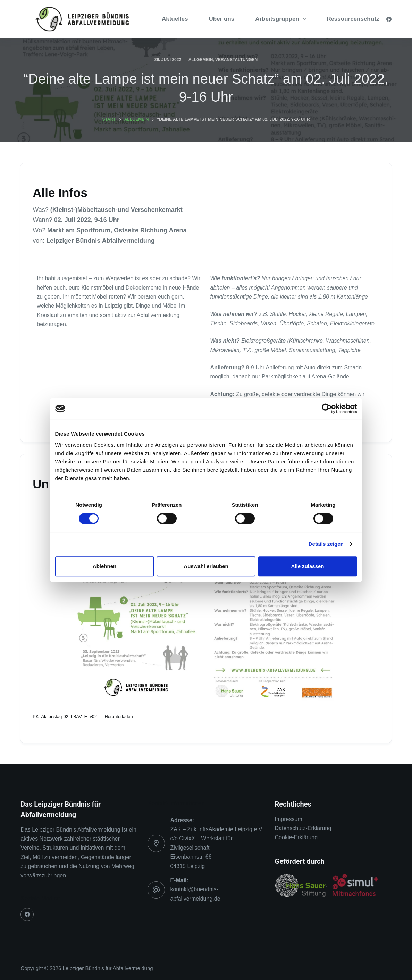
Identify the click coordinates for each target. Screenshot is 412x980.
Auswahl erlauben (206, 566)
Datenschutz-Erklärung (303, 828)
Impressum (289, 819)
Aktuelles (175, 19)
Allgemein (201, 60)
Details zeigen (326, 544)
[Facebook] (389, 19)
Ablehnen (104, 566)
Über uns (222, 19)
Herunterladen (119, 717)
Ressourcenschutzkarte (360, 19)
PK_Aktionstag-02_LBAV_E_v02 (65, 717)
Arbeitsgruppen (282, 19)
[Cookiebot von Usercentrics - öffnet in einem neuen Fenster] (327, 409)
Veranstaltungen (236, 60)
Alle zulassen (307, 566)
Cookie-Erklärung (296, 837)
